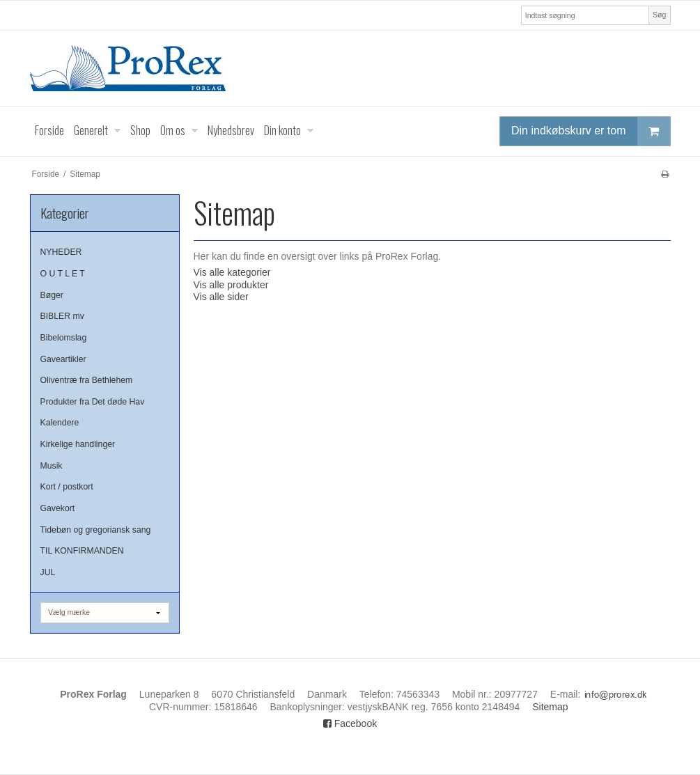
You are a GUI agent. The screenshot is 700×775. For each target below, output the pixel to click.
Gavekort (58, 508)
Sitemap (550, 707)
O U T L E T (63, 274)
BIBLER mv (62, 316)
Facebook (350, 723)
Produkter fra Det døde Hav (93, 402)
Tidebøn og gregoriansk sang (96, 530)
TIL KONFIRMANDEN (82, 551)
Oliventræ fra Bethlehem (87, 380)
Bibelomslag (64, 338)
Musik (52, 466)
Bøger (52, 295)
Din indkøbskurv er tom (591, 131)
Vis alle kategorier (232, 272)
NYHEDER (61, 252)
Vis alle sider (221, 297)
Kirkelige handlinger (78, 444)
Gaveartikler (63, 359)
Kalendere (60, 423)
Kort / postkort (67, 487)
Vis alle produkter (231, 285)
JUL (48, 572)
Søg (659, 15)
